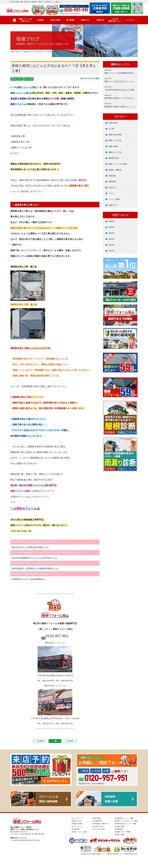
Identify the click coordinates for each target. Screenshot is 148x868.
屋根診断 (120, 829)
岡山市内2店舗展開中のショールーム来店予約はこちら (34, 558)
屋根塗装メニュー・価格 (125, 818)
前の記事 (70, 741)
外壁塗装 (112, 176)
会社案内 (40, 20)
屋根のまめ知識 (115, 135)
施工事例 (97, 818)
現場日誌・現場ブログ (102, 824)
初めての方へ (78, 821)
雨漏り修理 (28, 79)
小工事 (111, 129)
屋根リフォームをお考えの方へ (26, 20)
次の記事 (40, 741)
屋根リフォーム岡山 (27, 87)
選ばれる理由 (55, 20)
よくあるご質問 (99, 829)
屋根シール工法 (115, 140)
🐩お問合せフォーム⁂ (25, 508)
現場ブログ (85, 20)
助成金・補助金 (115, 170)
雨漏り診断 (120, 826)
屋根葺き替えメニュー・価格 (126, 824)
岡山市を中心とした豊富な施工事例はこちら (30, 547)
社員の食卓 (113, 123)
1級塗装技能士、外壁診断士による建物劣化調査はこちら (35, 568)
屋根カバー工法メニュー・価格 (127, 821)
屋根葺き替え (17, 79)
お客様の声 (100, 20)
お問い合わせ (99, 826)
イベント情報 (114, 199)
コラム (111, 193)
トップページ (78, 818)
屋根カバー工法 (115, 152)
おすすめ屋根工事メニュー (115, 20)
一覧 (55, 741)
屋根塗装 (112, 182)
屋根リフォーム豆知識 (118, 164)
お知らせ (112, 187)
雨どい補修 (120, 835)
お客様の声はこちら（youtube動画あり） (29, 579)
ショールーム (130, 20)
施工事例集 (70, 20)
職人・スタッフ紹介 (80, 832)
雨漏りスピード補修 (123, 832)
